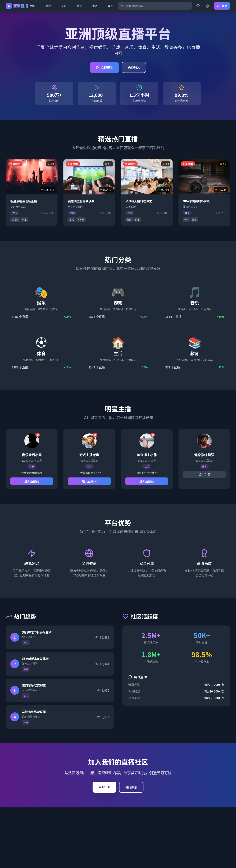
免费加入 (134, 67)
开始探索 (131, 787)
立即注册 (104, 787)
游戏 (48, 6)
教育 (110, 6)
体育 (79, 6)
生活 (95, 6)
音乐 (64, 6)
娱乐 (33, 6)
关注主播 (204, 475)
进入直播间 (32, 481)
